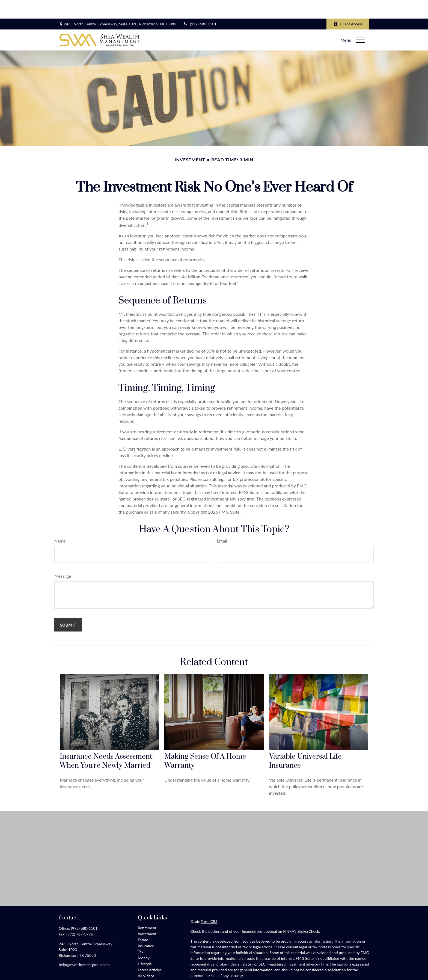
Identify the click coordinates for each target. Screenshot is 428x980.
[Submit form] (68, 606)
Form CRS (209, 903)
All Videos (146, 957)
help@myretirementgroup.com (84, 946)
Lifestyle (145, 945)
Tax (141, 933)
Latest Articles (150, 951)
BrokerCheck (308, 913)
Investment (147, 915)
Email (222, 522)
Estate (143, 921)
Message (63, 557)
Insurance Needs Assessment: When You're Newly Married (107, 743)
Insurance (146, 927)
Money (144, 939)
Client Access (348, 6)
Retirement (147, 909)
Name (60, 522)
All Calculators (150, 963)
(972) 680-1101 (200, 6)
